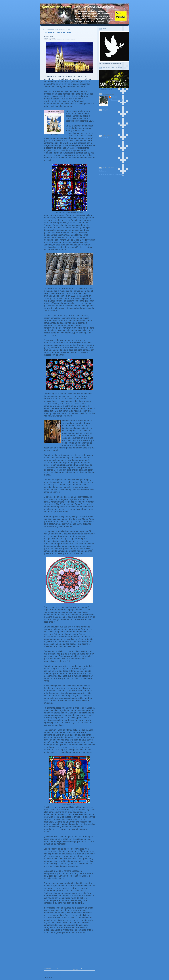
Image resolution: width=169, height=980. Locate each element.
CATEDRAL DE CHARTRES (57, 33)
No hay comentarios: (89, 968)
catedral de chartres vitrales (87, 970)
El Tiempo (103, 171)
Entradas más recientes (53, 973)
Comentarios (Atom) (62, 977)
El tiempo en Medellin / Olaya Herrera (111, 174)
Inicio (71, 973)
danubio (114, 97)
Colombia (108, 136)
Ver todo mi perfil (117, 100)
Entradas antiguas (87, 973)
